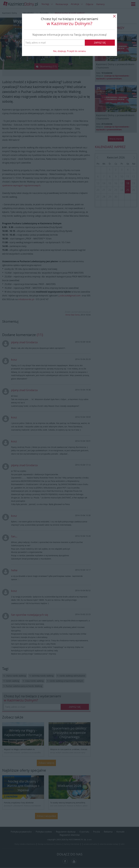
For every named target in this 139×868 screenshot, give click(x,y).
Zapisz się (100, 43)
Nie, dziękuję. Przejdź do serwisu (69, 51)
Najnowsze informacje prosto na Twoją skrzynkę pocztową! (69, 35)
